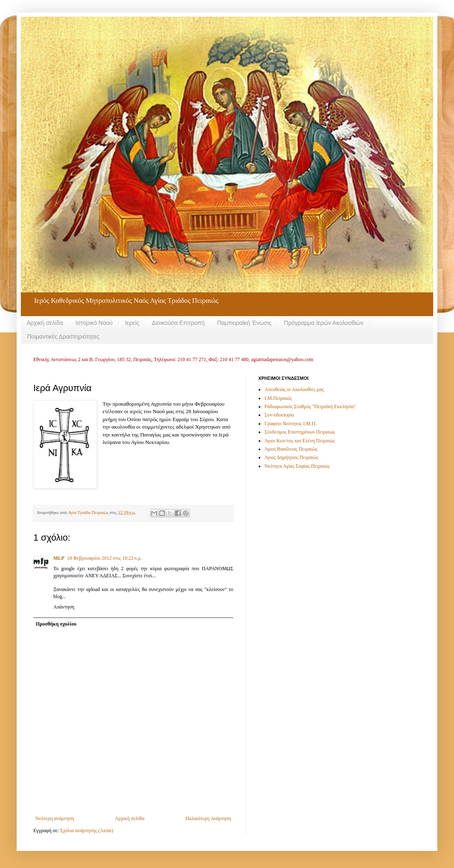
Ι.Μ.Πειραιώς (278, 398)
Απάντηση (64, 607)
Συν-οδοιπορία (279, 415)
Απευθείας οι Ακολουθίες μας (294, 389)
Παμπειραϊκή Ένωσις (244, 323)
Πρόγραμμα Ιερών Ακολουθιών (324, 323)
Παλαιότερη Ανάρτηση (208, 818)
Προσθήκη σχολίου (56, 624)
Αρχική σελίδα (45, 323)
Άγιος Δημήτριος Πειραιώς (291, 457)
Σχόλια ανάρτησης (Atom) (86, 831)
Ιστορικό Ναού (94, 323)
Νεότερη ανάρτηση (55, 818)
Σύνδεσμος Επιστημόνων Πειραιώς (300, 432)
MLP (59, 558)
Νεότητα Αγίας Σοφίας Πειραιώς (297, 466)
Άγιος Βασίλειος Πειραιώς (291, 449)
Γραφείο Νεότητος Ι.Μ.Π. (291, 424)
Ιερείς (132, 323)
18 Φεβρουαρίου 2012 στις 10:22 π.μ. (105, 558)
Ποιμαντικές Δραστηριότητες (63, 337)
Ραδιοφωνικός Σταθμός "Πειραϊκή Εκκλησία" (310, 407)
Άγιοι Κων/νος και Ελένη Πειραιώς (300, 441)
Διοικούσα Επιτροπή (178, 323)
